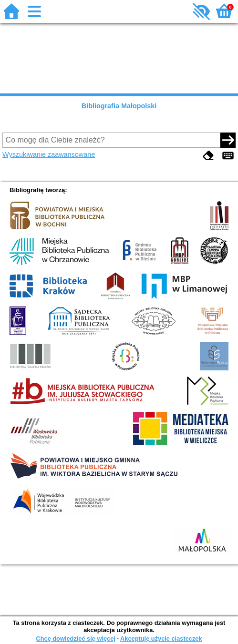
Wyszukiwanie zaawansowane (49, 154)
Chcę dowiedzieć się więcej (75, 639)
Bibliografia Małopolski (119, 106)
